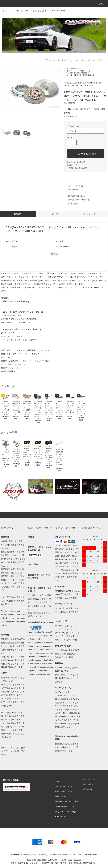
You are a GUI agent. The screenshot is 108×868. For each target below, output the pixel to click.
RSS (57, 816)
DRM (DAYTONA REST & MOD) (80, 73)
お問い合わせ (88, 789)
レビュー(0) (90, 214)
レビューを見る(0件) (73, 186)
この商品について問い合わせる (77, 200)
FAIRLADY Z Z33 (75, 69)
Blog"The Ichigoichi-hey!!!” (66, 811)
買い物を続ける (72, 204)
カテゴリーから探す (19, 11)
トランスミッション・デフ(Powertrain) (78, 71)
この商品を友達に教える (75, 196)
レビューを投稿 (72, 189)
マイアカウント (89, 779)
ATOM (63, 816)
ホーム (5, 11)
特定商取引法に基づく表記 (77, 168)
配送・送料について (64, 791)
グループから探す (38, 11)
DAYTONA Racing (57, 11)
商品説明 (18, 214)
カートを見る (88, 784)
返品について (72, 165)
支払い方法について (64, 786)
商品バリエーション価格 (76, 162)
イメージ (54, 214)
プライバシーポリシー (65, 806)
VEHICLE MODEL (76, 75)
